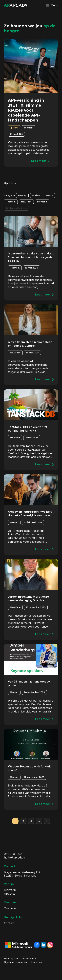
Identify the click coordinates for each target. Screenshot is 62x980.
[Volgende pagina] (47, 821)
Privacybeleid (29, 959)
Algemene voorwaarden (16, 962)
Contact (9, 923)
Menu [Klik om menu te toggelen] (51, 5)
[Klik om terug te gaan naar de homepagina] (16, 5)
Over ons (10, 908)
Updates (10, 894)
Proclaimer (37, 962)
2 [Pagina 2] (23, 821)
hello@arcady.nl (15, 858)
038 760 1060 (13, 854)
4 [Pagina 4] (39, 821)
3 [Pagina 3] (31, 821)
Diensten (10, 890)
